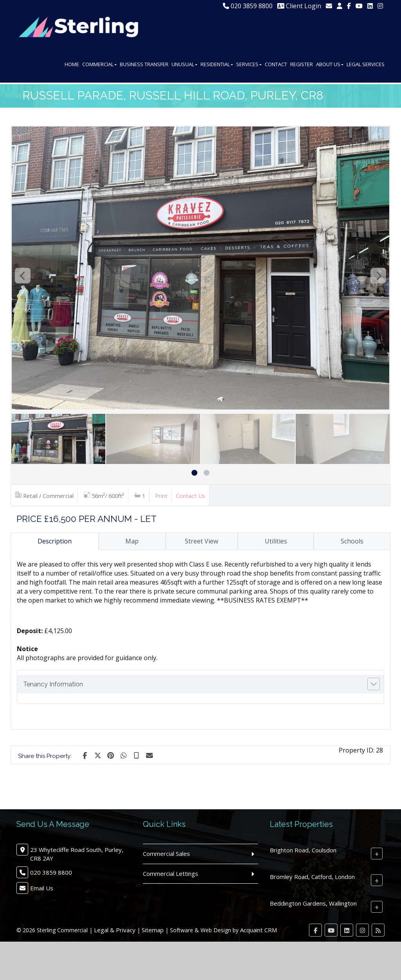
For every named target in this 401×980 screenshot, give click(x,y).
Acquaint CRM (258, 930)
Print (161, 496)
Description (55, 541)
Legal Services (366, 66)
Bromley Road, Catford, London (312, 877)
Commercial (99, 66)
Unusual (184, 66)
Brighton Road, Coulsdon (303, 850)
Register (302, 66)
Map (132, 541)
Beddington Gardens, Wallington (313, 903)
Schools (352, 541)
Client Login (299, 6)
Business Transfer (144, 66)
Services (249, 66)
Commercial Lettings (171, 874)
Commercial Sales (166, 854)
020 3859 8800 (248, 6)
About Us (330, 66)
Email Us (42, 888)
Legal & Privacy (115, 930)
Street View (201, 541)
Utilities (276, 541)
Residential (217, 66)
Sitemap (153, 930)
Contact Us (191, 496)
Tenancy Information (53, 684)
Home (72, 66)
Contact (276, 66)
